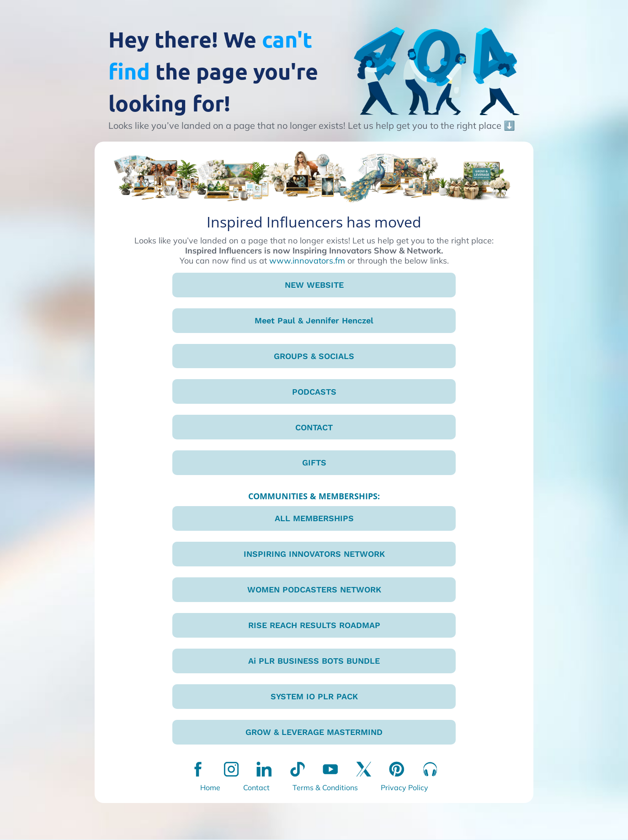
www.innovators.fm (307, 261)
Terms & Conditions (325, 788)
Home (210, 788)
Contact (256, 788)
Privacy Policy (404, 788)
